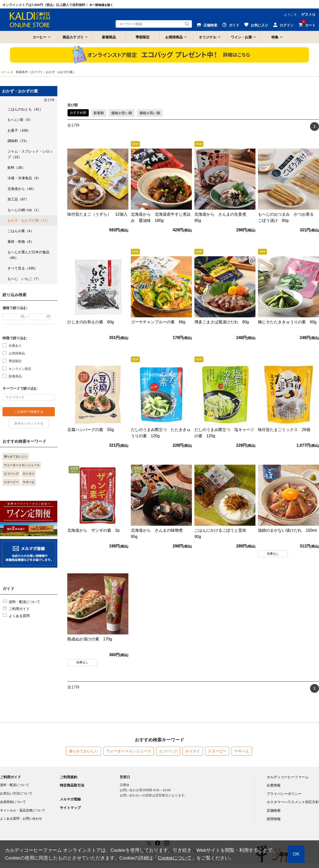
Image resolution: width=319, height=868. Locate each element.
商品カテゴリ (73, 37)
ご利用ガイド (19, 609)
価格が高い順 (150, 113)
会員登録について (13, 802)
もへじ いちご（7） (24, 279)
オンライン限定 (20, 369)
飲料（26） (16, 168)
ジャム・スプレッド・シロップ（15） (30, 154)
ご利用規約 (69, 777)
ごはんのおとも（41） (25, 109)
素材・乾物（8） (21, 242)
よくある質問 (19, 616)
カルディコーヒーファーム (288, 777)
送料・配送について (24, 602)
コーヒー (39, 37)
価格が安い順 (122, 113)
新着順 (99, 113)
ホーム (6, 72)
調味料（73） (18, 141)
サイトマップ (70, 808)
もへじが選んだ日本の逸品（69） (28, 255)
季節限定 (143, 37)
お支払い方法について (16, 793)
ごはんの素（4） (21, 231)
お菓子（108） (19, 130)
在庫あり (15, 345)
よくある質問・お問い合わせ (21, 819)
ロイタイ (29, 474)
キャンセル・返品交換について (23, 810)
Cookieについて (175, 858)
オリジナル (208, 37)
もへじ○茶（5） (20, 120)
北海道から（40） (22, 189)
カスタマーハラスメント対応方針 (293, 802)
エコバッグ (11, 474)
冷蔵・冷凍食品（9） (24, 178)
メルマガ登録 (70, 799)
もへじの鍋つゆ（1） (24, 210)
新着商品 (109, 37)
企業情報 (274, 785)
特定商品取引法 (72, 785)
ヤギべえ (29, 482)
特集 (275, 37)
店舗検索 (274, 810)
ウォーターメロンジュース (22, 465)
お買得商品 (174, 37)
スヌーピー (11, 482)
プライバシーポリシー (284, 794)
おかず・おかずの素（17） (29, 220)
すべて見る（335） (23, 268)
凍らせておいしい (16, 456)
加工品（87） (18, 199)
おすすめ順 (78, 113)
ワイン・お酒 (241, 37)
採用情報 (274, 819)
